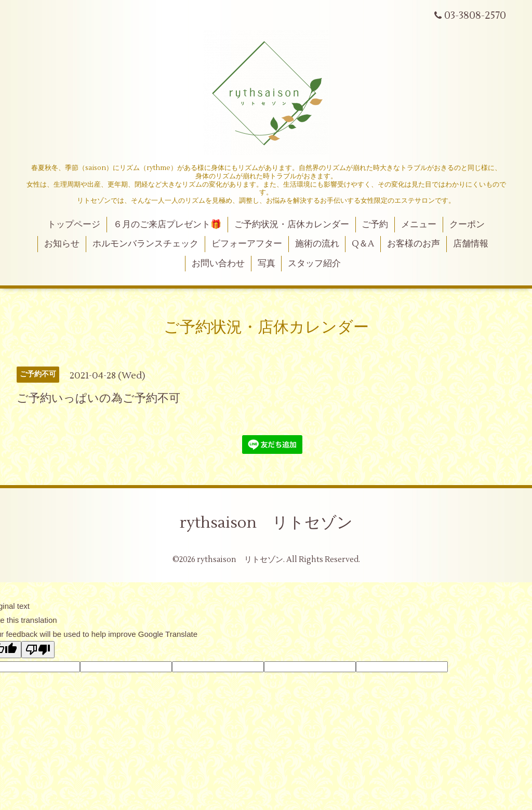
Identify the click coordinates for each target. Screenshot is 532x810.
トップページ (74, 225)
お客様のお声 (414, 244)
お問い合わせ (218, 264)
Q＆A (363, 244)
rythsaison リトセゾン (266, 523)
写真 (267, 264)
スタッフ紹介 (314, 264)
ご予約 (375, 225)
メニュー (419, 225)
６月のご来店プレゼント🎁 (167, 225)
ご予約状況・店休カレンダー (292, 225)
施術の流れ (317, 244)
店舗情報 (471, 244)
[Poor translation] (38, 650)
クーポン (467, 225)
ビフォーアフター (247, 244)
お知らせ (62, 244)
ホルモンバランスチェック (145, 244)
